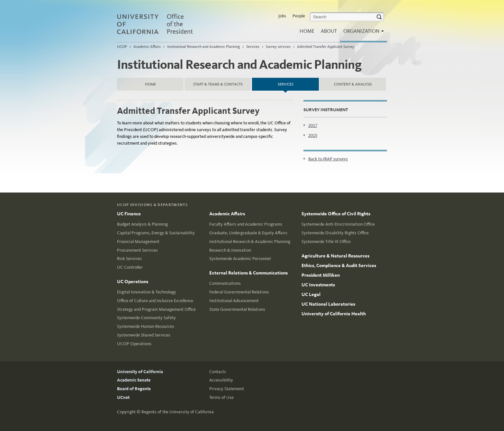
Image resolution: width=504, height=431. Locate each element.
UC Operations (133, 282)
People (299, 16)
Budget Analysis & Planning (142, 224)
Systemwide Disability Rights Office (335, 233)
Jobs (282, 16)
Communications (225, 283)
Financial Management (138, 242)
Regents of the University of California (178, 412)
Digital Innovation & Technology (147, 292)
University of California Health (334, 314)
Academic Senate (134, 380)
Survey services (278, 47)
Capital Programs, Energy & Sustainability (156, 233)
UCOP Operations (134, 344)
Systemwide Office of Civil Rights (336, 214)
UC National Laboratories (328, 304)
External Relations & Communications (248, 273)
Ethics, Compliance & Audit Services (339, 265)
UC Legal (311, 294)
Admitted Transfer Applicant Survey (326, 47)
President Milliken (321, 275)
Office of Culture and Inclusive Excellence (155, 301)
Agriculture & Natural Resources (335, 256)
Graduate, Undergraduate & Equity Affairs (248, 233)
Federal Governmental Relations (239, 292)
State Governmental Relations (237, 309)
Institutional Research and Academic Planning (203, 47)
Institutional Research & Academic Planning (250, 242)
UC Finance (129, 214)
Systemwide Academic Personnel (240, 259)
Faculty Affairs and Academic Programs (246, 224)
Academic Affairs (147, 47)
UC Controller (130, 267)
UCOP (122, 47)
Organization (362, 33)
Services (253, 47)
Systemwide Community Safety (146, 318)
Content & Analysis (353, 84)
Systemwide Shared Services (144, 335)
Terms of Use (221, 397)
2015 (313, 135)
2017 (313, 126)
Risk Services (129, 259)
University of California (140, 372)
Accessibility (221, 380)
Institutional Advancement (234, 301)
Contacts (218, 372)
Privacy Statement (227, 389)
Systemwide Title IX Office (326, 242)
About (329, 31)
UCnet (123, 397)
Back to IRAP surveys (328, 159)
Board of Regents (134, 389)
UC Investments (318, 285)
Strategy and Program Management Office (156, 309)
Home (307, 31)
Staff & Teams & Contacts (218, 84)
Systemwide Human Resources (146, 326)
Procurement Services (137, 250)
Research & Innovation (230, 250)
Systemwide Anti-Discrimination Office (338, 224)
